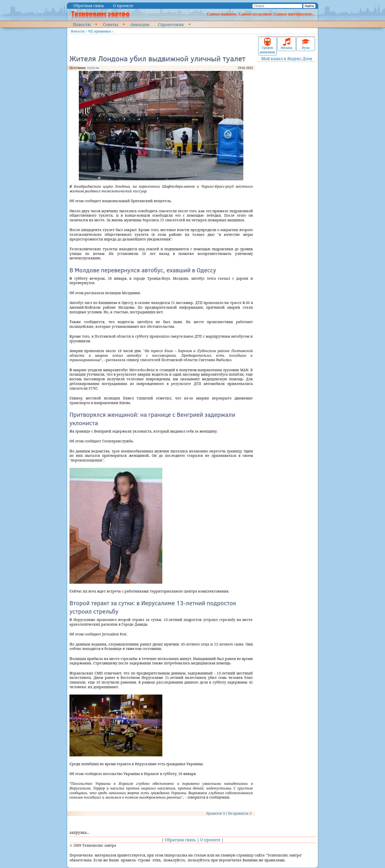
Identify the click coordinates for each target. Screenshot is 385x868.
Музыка (287, 44)
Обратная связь (89, 6)
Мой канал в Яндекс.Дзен (287, 59)
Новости (82, 24)
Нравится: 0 (216, 813)
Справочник (171, 24)
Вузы (306, 44)
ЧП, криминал (99, 31)
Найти (309, 6)
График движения (267, 46)
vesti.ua (93, 68)
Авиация (140, 24)
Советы (110, 24)
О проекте (123, 6)
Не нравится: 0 (240, 813)
